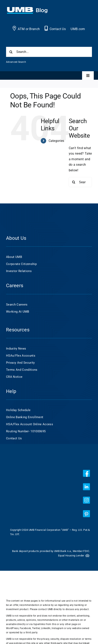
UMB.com (78, 29)
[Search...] (49, 52)
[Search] (11, 52)
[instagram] (86, 500)
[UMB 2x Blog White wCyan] (27, 9)
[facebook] (86, 473)
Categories (56, 141)
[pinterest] (86, 514)
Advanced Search (16, 62)
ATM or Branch (29, 29)
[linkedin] (86, 487)
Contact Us (58, 29)
